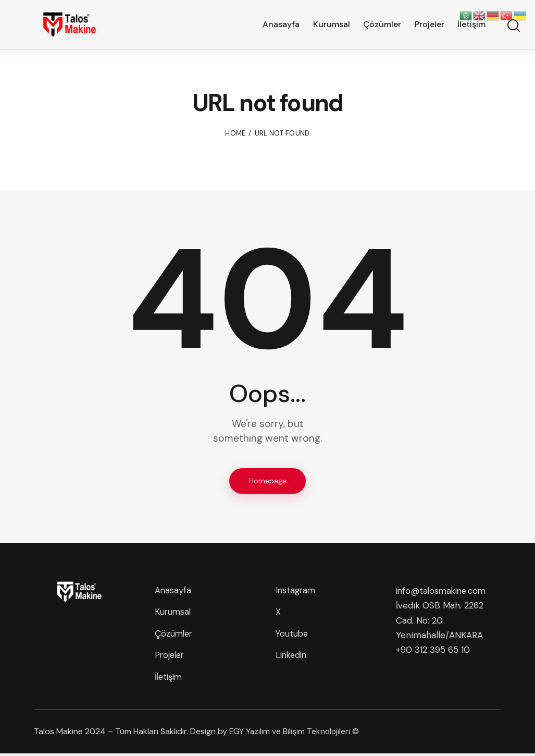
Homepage (268, 481)
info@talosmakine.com (443, 591)
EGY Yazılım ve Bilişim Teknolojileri (291, 734)
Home (235, 133)
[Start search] (513, 27)
